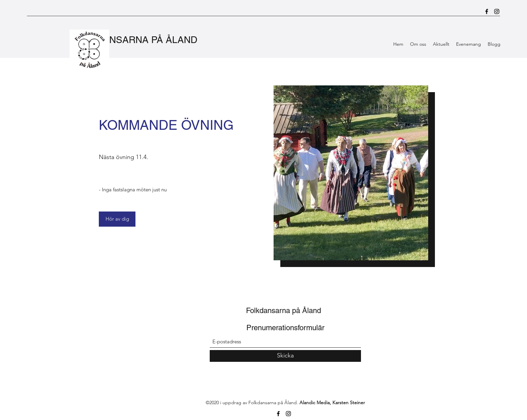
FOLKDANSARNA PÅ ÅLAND (134, 40)
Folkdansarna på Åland (283, 311)
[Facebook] (487, 11)
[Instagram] (497, 11)
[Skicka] (285, 356)
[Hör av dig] (117, 219)
